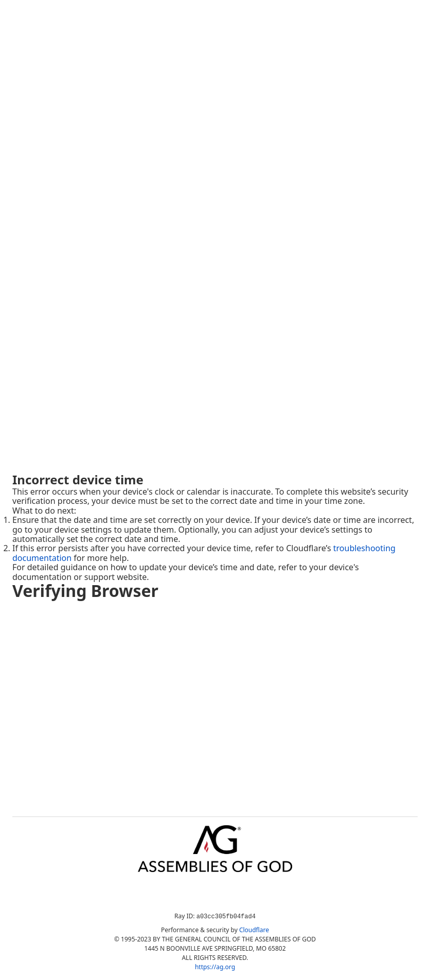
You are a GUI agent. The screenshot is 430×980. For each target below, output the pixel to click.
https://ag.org (215, 967)
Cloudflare (254, 930)
